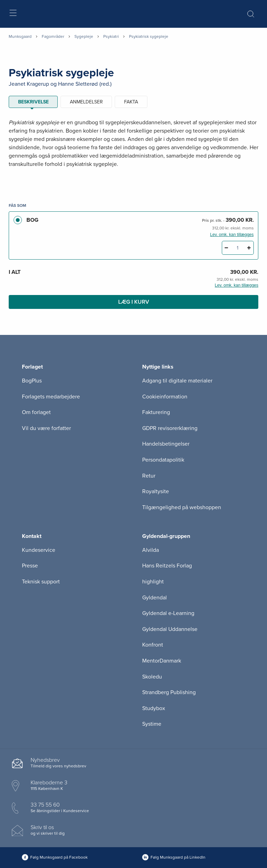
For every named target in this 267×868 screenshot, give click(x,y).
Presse (30, 566)
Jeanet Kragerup (29, 84)
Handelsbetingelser (166, 444)
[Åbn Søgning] (251, 14)
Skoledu (152, 677)
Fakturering (156, 412)
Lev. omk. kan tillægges (232, 235)
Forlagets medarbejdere (51, 397)
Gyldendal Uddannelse (170, 629)
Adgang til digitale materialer (177, 381)
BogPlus (32, 381)
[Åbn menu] (13, 14)
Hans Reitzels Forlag (167, 566)
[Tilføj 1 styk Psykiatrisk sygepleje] (249, 248)
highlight (153, 582)
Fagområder (53, 36)
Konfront (153, 645)
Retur (149, 476)
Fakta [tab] (131, 102)
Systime (152, 724)
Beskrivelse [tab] (33, 102)
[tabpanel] (133, 152)
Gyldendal (155, 598)
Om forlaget (36, 412)
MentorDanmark (162, 661)
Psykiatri (111, 36)
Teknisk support (41, 582)
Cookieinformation (165, 397)
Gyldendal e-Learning (168, 613)
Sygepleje (84, 36)
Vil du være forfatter (46, 428)
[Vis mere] (133, 181)
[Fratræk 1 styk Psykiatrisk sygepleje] (226, 248)
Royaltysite (156, 491)
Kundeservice (39, 550)
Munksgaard (20, 36)
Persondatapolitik (163, 460)
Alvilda (151, 550)
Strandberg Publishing (169, 692)
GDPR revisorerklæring (170, 428)
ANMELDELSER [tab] (86, 102)
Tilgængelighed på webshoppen (182, 507)
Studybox (154, 708)
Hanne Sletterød (78, 84)
